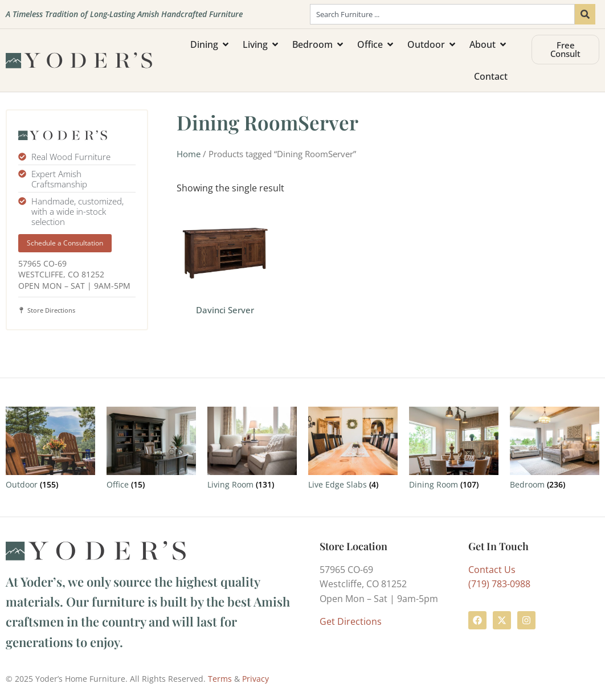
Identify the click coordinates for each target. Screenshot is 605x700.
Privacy (256, 679)
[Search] (585, 14)
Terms (220, 679)
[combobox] (442, 14)
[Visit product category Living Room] (252, 450)
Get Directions (351, 621)
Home (189, 154)
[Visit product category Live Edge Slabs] (353, 450)
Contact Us (492, 570)
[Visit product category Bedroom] (555, 450)
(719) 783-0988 (499, 584)
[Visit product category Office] (151, 450)
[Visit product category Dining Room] (454, 450)
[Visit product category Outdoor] (50, 450)
